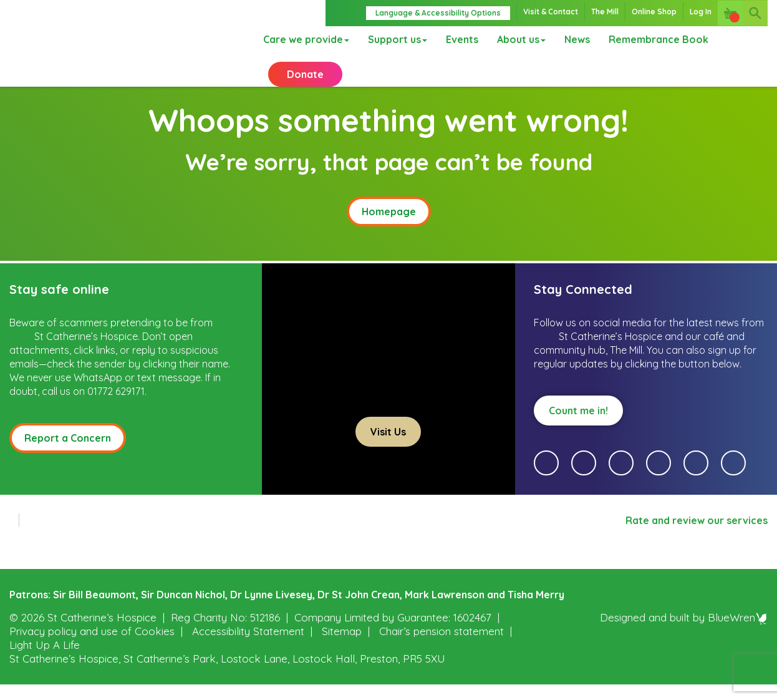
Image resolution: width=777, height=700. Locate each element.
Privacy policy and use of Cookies (92, 647)
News (573, 41)
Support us (393, 41)
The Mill (605, 12)
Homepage (389, 227)
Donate (305, 81)
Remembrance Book (654, 41)
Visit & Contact (551, 12)
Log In (701, 12)
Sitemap (342, 647)
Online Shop (654, 12)
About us (517, 41)
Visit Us (388, 447)
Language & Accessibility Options (438, 13)
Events (458, 41)
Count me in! (578, 426)
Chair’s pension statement (442, 647)
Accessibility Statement (248, 647)
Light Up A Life (45, 660)
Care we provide (302, 41)
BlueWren (738, 633)
